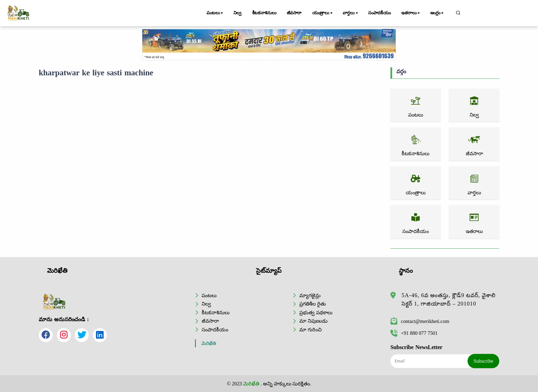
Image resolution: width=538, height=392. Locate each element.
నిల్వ (238, 13)
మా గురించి (311, 330)
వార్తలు (351, 13)
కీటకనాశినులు (264, 13)
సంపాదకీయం (379, 13)
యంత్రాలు (323, 13)
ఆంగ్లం (437, 13)
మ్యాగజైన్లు (310, 295)
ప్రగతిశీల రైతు (313, 304)
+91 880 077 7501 (414, 333)
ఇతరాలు (411, 13)
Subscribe (483, 361)
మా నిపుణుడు (313, 321)
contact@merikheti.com (420, 321)
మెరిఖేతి (209, 343)
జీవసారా (294, 13)
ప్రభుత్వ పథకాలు (316, 312)
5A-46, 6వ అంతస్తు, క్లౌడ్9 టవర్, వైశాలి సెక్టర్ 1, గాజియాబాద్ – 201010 (449, 299)
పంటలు (215, 13)
